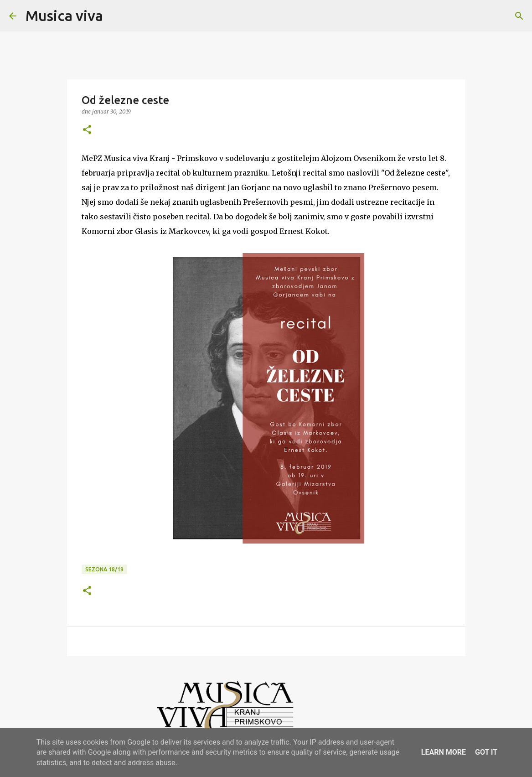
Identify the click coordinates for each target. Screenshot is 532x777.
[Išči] (116, 16)
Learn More (444, 752)
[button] (87, 130)
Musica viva (64, 16)
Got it (486, 752)
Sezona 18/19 (104, 569)
